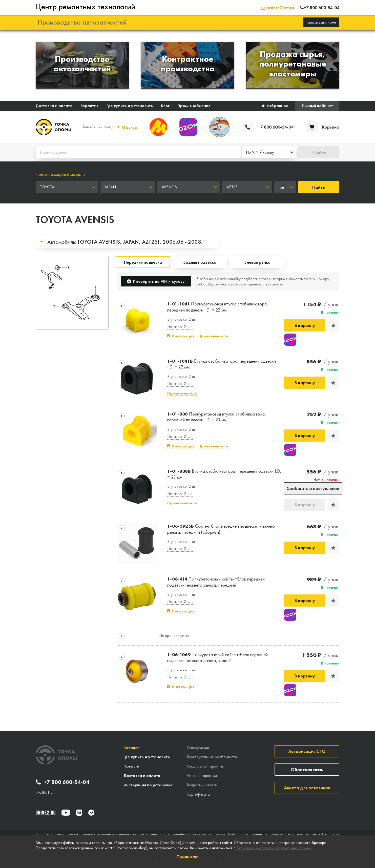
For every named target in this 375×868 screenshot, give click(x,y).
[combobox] (269, 152)
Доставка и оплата (54, 106)
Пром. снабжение (194, 106)
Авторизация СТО (307, 751)
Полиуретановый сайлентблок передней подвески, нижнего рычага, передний (216, 582)
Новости (131, 766)
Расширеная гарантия (205, 766)
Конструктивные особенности (212, 757)
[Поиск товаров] (139, 152)
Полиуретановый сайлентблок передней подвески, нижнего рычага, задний (217, 657)
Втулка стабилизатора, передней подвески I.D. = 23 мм (224, 474)
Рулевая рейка (256, 262)
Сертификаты (198, 794)
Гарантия (90, 106)
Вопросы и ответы (202, 785)
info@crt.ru (44, 792)
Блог (165, 106)
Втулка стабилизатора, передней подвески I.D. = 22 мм (222, 364)
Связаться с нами (321, 22)
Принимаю (188, 857)
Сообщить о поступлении (313, 488)
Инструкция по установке (148, 785)
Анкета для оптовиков (307, 788)
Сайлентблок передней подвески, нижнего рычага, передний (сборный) (221, 529)
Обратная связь (307, 769)
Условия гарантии (202, 776)
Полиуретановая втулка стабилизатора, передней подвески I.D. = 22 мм (218, 307)
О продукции (198, 748)
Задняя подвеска (200, 262)
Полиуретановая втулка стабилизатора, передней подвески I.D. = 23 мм (217, 417)
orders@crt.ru (278, 7)
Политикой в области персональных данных (274, 848)
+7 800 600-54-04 (62, 782)
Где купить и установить (130, 106)
